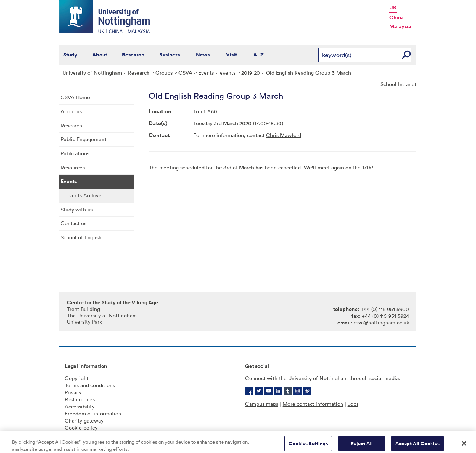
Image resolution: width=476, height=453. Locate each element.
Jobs (353, 404)
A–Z (258, 55)
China (397, 17)
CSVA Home (75, 97)
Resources (73, 167)
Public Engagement (83, 139)
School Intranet (398, 84)
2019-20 (251, 73)
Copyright (77, 378)
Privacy (73, 392)
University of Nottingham (92, 73)
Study (70, 55)
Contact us (73, 223)
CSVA (185, 73)
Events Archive (84, 195)
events (228, 73)
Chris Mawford (284, 135)
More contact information (313, 404)
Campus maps (262, 404)
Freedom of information (93, 413)
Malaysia (400, 26)
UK (393, 7)
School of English (81, 237)
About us (71, 111)
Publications (75, 153)
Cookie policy (81, 428)
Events (206, 73)
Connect (255, 378)
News (203, 55)
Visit (231, 55)
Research (133, 55)
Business (169, 55)
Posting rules (80, 399)
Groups (164, 73)
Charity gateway (84, 420)
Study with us (77, 209)
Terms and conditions (90, 385)
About (100, 55)
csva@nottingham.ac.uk (381, 322)
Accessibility (80, 406)
